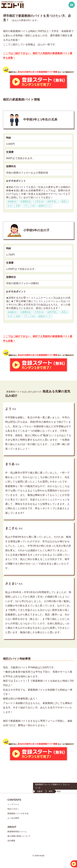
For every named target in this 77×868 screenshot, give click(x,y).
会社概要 (11, 841)
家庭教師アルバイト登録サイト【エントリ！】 (53, 786)
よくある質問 (13, 818)
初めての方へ (13, 809)
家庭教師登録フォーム (17, 832)
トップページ (13, 804)
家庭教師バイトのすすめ (18, 813)
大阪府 (40, 791)
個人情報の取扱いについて (19, 836)
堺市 (51, 791)
